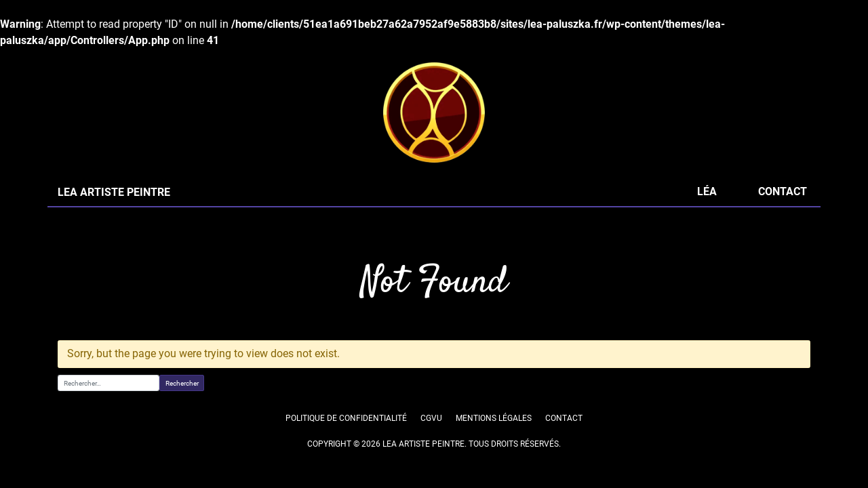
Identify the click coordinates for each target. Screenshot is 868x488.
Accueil (71, 235)
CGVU (431, 418)
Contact (783, 191)
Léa (707, 191)
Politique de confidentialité (347, 418)
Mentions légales (494, 418)
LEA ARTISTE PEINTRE (113, 192)
